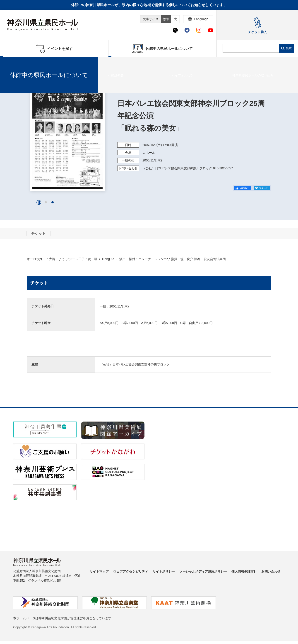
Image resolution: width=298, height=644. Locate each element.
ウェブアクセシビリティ (131, 571)
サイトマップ (99, 571)
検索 (289, 48)
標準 (166, 19)
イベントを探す (28, 63)
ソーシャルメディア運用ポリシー (203, 571)
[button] (46, 202)
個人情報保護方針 (244, 571)
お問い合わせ (271, 571)
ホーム (11, 63)
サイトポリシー (164, 571)
